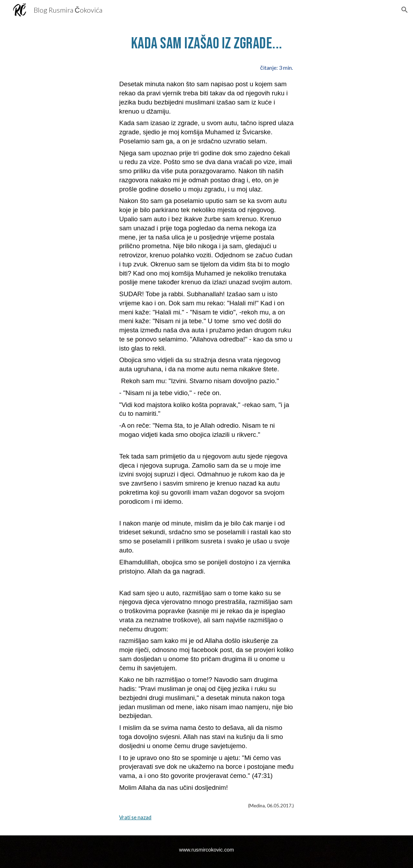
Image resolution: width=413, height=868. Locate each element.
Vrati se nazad (135, 817)
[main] (206, 43)
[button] (405, 10)
